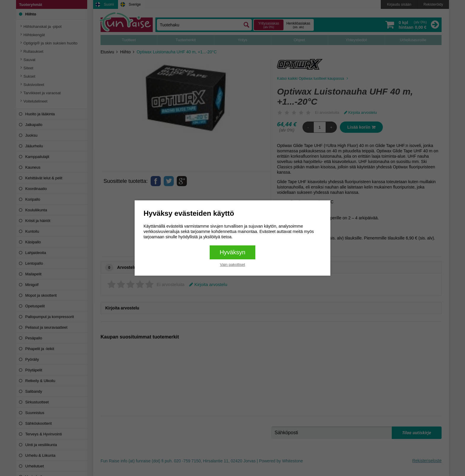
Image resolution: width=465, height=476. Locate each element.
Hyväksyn (233, 252)
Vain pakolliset (233, 265)
